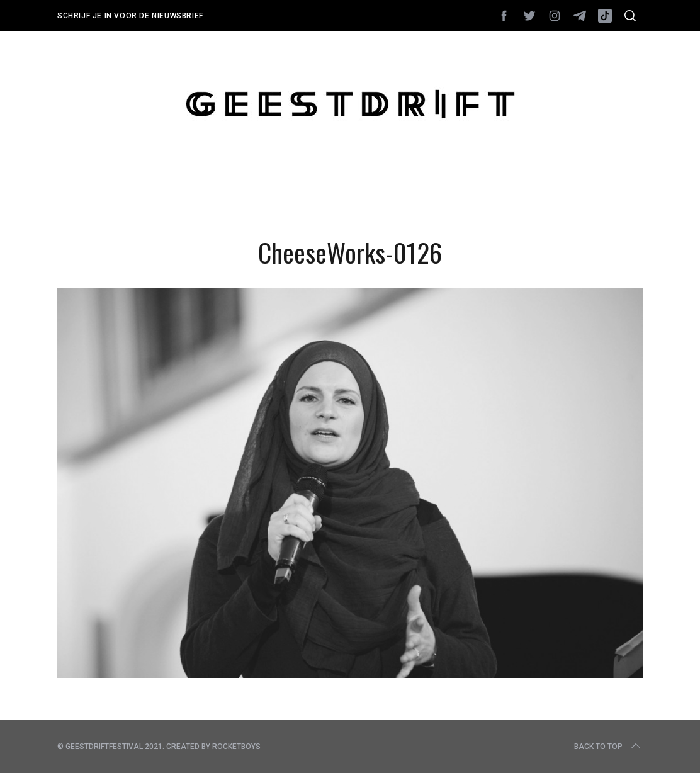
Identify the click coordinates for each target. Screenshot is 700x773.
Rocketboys (236, 747)
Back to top (608, 747)
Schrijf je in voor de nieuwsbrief (130, 16)
